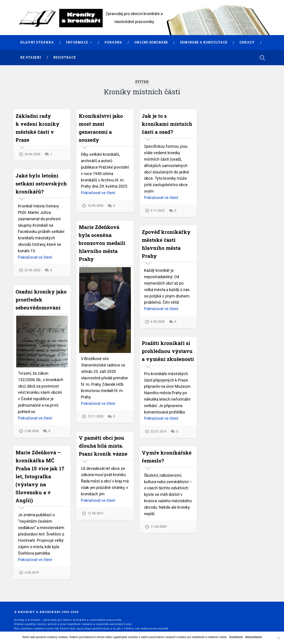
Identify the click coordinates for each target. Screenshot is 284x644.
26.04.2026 (32, 154)
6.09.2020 (158, 322)
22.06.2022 (32, 270)
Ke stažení (31, 57)
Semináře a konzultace (204, 42)
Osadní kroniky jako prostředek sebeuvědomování (41, 299)
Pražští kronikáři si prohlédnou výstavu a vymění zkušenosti (168, 351)
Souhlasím (236, 637)
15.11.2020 (95, 417)
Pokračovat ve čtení (98, 193)
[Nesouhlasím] (278, 638)
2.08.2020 (32, 431)
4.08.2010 (32, 573)
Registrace (65, 57)
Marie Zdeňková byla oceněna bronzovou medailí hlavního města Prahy (102, 243)
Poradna (113, 42)
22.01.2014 (158, 432)
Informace (77, 42)
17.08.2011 (95, 513)
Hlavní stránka (37, 42)
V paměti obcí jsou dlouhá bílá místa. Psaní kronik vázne (103, 446)
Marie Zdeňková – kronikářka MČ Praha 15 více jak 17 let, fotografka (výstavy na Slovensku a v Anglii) (40, 476)
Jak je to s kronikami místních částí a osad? (167, 124)
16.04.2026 (95, 206)
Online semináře (151, 42)
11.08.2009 (158, 527)
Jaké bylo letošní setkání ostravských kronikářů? (41, 183)
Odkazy (247, 42)
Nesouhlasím (254, 637)
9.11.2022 (158, 211)
